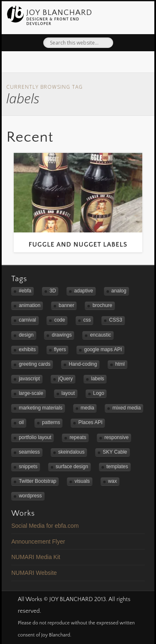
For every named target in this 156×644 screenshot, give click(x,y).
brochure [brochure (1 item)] (102, 305)
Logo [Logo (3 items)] (99, 393)
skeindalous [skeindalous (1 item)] (71, 452)
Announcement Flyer (38, 542)
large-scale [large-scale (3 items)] (31, 393)
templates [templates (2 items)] (117, 467)
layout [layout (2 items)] (68, 393)
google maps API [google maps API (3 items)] (103, 349)
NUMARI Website (34, 573)
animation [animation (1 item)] (30, 305)
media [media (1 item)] (88, 408)
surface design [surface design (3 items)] (72, 467)
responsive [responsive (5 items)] (116, 437)
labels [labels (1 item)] (98, 379)
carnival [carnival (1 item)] (27, 320)
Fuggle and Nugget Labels (78, 245)
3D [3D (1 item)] (53, 291)
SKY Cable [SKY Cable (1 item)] (115, 452)
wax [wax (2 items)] (113, 481)
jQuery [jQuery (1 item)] (66, 379)
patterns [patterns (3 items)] (51, 422)
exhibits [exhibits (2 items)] (27, 349)
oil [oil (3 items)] (21, 422)
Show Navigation (138, 15)
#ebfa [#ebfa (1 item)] (25, 291)
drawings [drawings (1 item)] (62, 335)
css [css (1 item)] (87, 320)
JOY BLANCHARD (59, 12)
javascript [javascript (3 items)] (29, 379)
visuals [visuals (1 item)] (82, 481)
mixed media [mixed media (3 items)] (126, 408)
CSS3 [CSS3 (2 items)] (115, 320)
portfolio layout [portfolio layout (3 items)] (35, 437)
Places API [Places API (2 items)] (90, 422)
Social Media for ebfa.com (45, 526)
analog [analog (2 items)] (119, 291)
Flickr (77, 64)
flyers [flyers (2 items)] (60, 349)
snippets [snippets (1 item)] (28, 467)
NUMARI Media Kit (36, 557)
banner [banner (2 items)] (66, 305)
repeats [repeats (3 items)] (78, 437)
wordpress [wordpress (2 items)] (30, 496)
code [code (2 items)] (59, 320)
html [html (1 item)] (120, 364)
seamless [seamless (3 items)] (29, 452)
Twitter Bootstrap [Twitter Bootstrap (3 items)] (37, 481)
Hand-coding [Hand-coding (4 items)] (83, 364)
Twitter (59, 64)
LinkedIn (94, 64)
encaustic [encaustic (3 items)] (100, 335)
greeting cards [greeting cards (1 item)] (35, 364)
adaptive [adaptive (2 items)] (83, 291)
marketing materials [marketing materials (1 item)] (41, 408)
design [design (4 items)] (26, 335)
